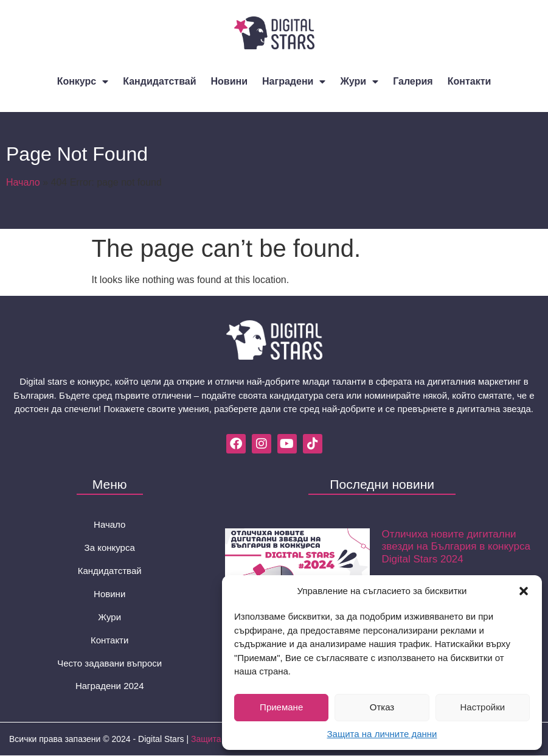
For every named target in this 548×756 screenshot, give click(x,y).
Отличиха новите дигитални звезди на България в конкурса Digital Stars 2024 (456, 547)
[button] (524, 591)
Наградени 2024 (110, 686)
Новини (230, 81)
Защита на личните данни (382, 734)
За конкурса (110, 548)
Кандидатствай (159, 81)
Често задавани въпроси (109, 663)
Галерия (413, 81)
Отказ (382, 707)
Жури (359, 82)
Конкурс (83, 82)
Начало (23, 182)
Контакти (470, 81)
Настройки (483, 707)
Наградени (294, 82)
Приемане (281, 707)
